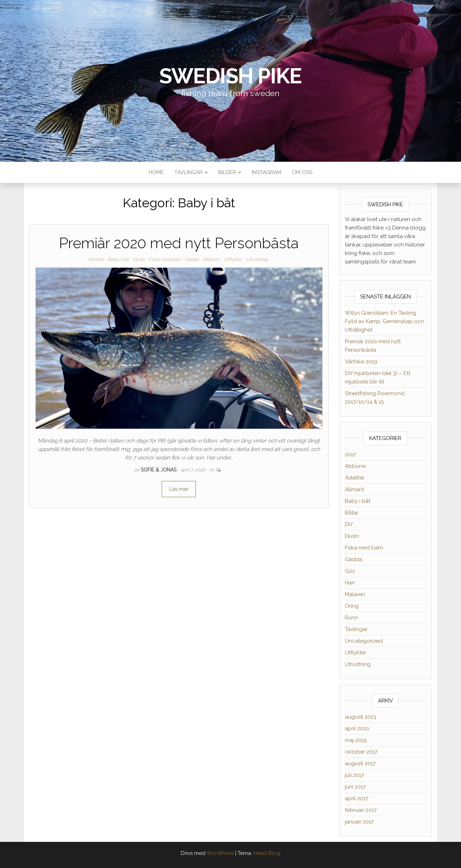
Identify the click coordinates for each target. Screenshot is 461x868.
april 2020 (357, 729)
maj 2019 (356, 740)
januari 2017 (359, 822)
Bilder (230, 172)
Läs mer (179, 489)
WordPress (220, 853)
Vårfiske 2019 (361, 362)
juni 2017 (355, 787)
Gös (350, 571)
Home (156, 172)
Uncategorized (364, 641)
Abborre (355, 466)
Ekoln (139, 259)
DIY (349, 524)
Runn (351, 618)
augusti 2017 (360, 763)
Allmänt (95, 259)
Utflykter (233, 259)
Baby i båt (118, 259)
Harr (350, 583)
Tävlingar (191, 172)
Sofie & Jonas (159, 470)
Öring (352, 606)
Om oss (302, 172)
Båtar (352, 513)
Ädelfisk (355, 478)
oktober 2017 (361, 752)
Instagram (267, 172)
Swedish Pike (231, 76)
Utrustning (257, 259)
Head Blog (267, 853)
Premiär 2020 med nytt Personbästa (179, 243)
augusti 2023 (361, 717)
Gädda (192, 259)
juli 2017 (354, 775)
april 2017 (357, 798)
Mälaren (211, 259)
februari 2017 (361, 810)
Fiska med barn (165, 259)
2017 (350, 454)
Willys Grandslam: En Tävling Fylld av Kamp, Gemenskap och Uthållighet (384, 321)
